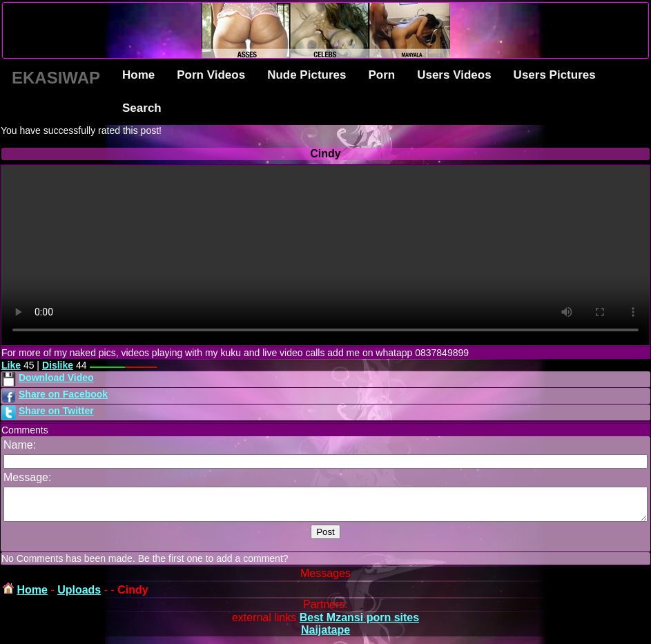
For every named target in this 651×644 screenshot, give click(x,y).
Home (138, 75)
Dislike (58, 365)
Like (11, 365)
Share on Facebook (63, 394)
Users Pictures (555, 75)
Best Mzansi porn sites (359, 624)
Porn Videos (211, 75)
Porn (381, 75)
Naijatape (325, 636)
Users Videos (454, 75)
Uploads (79, 596)
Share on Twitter (56, 411)
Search (142, 108)
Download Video (56, 378)
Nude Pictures (307, 75)
